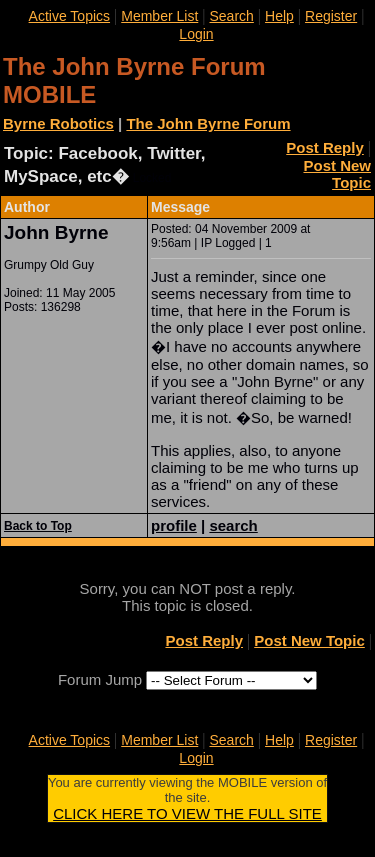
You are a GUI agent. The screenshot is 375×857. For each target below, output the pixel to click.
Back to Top (38, 526)
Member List (159, 16)
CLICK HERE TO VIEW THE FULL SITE (187, 813)
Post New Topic (337, 174)
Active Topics (69, 16)
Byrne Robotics (58, 123)
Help (279, 16)
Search (231, 16)
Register (331, 16)
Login (196, 34)
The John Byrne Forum (208, 123)
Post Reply (325, 147)
